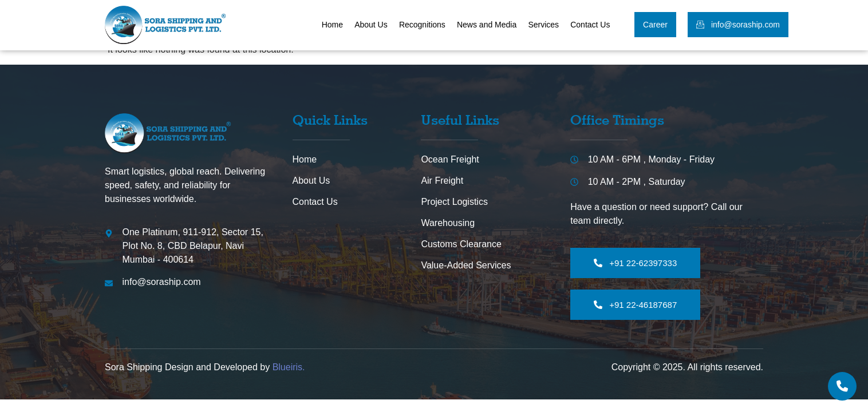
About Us (372, 25)
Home (332, 25)
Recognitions (422, 25)
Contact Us (590, 25)
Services (544, 25)
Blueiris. (289, 367)
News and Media (487, 25)
